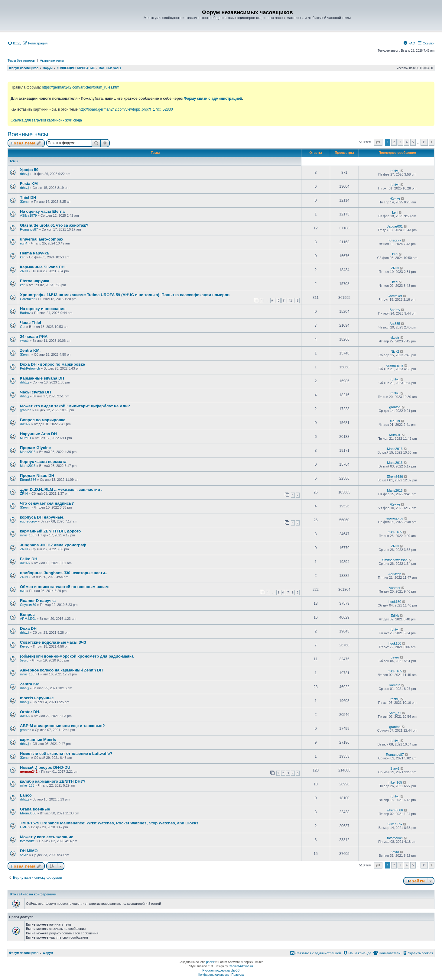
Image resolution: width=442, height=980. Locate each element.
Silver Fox (395, 824)
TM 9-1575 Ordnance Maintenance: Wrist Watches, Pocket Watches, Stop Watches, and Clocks (109, 823)
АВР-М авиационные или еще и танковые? (62, 726)
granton (26, 410)
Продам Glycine (35, 448)
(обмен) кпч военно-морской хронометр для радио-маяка (77, 656)
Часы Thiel (31, 323)
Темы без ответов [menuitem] (21, 60)
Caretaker (27, 299)
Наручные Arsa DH (38, 434)
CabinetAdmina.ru (241, 966)
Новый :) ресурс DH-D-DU (45, 767)
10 (278, 301)
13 (297, 301)
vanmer (395, 588)
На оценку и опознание (43, 309)
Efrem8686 (28, 480)
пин (23, 591)
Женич (25, 202)
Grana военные (35, 809)
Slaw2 (395, 768)
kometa (395, 685)
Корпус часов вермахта (43, 462)
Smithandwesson (395, 560)
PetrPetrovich (30, 368)
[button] (378, 142)
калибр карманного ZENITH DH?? (53, 781)
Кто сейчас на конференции (33, 894)
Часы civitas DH (36, 392)
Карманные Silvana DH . (43, 267)
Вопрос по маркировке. (43, 420)
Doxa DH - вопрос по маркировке (52, 364)
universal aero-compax (42, 239)
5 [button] (413, 142)
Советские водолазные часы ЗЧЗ (53, 642)
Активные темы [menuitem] (52, 60)
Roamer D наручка (38, 601)
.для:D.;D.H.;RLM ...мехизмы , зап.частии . (61, 489)
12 (291, 301)
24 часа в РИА (34, 336)
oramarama (395, 365)
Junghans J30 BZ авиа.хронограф (53, 545)
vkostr (24, 341)
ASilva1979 (28, 215)
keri (395, 212)
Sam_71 (395, 713)
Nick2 (395, 351)
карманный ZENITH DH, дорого (50, 531)
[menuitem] (14, 43)
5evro (24, 660)
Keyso (25, 646)
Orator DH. (30, 712)
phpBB (211, 962)
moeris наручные (37, 698)
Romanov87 (29, 229)
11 (284, 301)
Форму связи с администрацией (213, 99)
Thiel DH (28, 197)
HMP (24, 827)
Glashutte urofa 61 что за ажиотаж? (54, 225)
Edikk (395, 616)
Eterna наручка (35, 281)
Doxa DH (28, 628)
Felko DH (29, 559)
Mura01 (26, 438)
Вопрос (27, 615)
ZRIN (24, 271)
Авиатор (395, 574)
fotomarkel (28, 841)
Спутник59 (28, 605)
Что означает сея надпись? (47, 503)
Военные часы (28, 134)
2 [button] (394, 142)
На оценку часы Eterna (42, 211)
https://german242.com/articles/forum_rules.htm (80, 87)
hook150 (395, 602)
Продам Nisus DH (37, 475)
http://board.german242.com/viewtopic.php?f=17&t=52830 (126, 109)
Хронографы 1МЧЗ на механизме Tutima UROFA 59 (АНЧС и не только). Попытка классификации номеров (125, 295)
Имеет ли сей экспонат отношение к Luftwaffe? (66, 754)
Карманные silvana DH (42, 378)
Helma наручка (34, 253)
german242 (29, 771)
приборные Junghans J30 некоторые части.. (64, 573)
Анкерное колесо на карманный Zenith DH (61, 670)
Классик (395, 240)
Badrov (25, 313)
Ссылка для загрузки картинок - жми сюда (46, 120)
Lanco (26, 795)
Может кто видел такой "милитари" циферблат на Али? (75, 406)
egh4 (24, 243)
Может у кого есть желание (47, 837)
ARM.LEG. (28, 619)
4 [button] (407, 142)
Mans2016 (28, 452)
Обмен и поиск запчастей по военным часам (64, 587)
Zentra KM (30, 684)
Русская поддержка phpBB (221, 970)
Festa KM (29, 184)
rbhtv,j (24, 174)
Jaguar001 (395, 226)
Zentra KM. (30, 350)
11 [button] (424, 142)
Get (23, 327)
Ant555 (395, 324)
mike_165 (27, 535)
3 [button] (400, 142)
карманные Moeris (38, 740)
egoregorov (28, 521)
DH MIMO (29, 851)
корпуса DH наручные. (42, 517)
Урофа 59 (29, 170)
